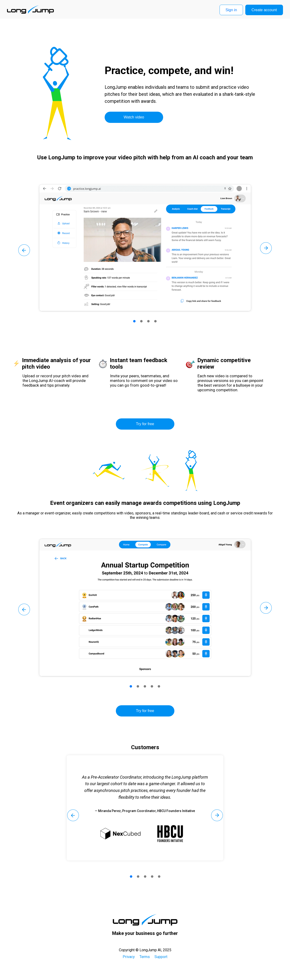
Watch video (134, 117)
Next (266, 248)
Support (161, 957)
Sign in (231, 10)
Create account (264, 10)
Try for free (145, 424)
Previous (24, 250)
